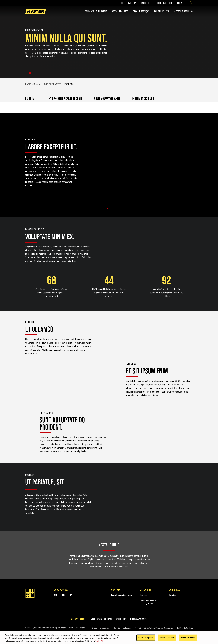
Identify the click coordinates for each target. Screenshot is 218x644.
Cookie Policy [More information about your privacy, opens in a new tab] (100, 642)
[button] (30, 73)
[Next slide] (36, 73)
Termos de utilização (122, 628)
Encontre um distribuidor (122, 595)
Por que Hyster (53, 84)
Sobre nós (144, 595)
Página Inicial (33, 84)
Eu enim (30, 98)
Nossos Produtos (120, 11)
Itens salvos (165, 3)
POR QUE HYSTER (162, 11)
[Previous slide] (27, 73)
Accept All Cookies (188, 639)
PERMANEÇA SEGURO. (139, 619)
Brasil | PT (147, 3)
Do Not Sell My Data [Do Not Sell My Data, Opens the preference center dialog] (146, 639)
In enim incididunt (143, 98)
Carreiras (173, 595)
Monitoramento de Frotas (101, 619)
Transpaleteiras (121, 619)
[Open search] (191, 3)
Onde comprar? (129, 3)
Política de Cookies (185, 628)
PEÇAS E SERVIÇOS (141, 11)
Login (181, 3)
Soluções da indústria (96, 11)
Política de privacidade (100, 628)
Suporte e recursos (183, 11)
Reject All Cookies (167, 639)
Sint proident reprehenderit (64, 98)
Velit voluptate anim (107, 98)
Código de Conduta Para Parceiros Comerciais (154, 628)
